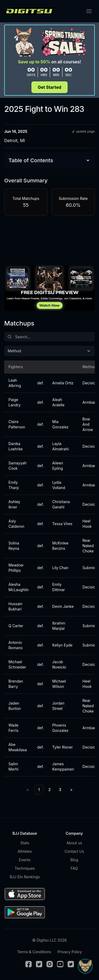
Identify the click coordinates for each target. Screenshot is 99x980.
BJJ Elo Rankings (25, 877)
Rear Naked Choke (88, 546)
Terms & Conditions (34, 952)
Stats (25, 843)
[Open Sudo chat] (85, 966)
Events (25, 860)
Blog (74, 860)
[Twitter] (39, 964)
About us (74, 843)
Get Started (49, 87)
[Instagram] (50, 964)
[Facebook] (29, 964)
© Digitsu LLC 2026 (49, 940)
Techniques (25, 868)
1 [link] (39, 790)
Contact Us (74, 851)
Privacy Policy (70, 952)
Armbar (89, 402)
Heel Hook (87, 524)
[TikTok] (71, 964)
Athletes (25, 851)
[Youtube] (60, 964)
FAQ (74, 868)
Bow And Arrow (88, 424)
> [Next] (71, 790)
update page (83, 131)
